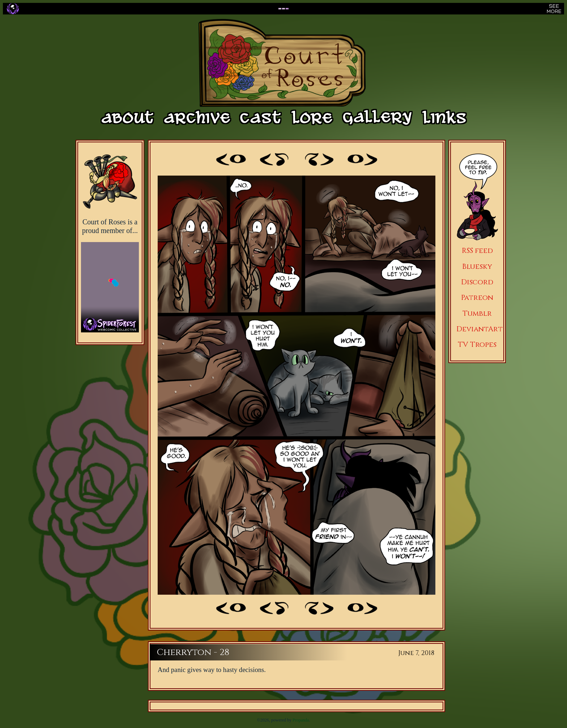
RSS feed (477, 251)
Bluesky (477, 266)
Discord (477, 282)
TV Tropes (477, 344)
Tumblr (477, 313)
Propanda (301, 720)
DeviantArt (479, 329)
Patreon (477, 298)
